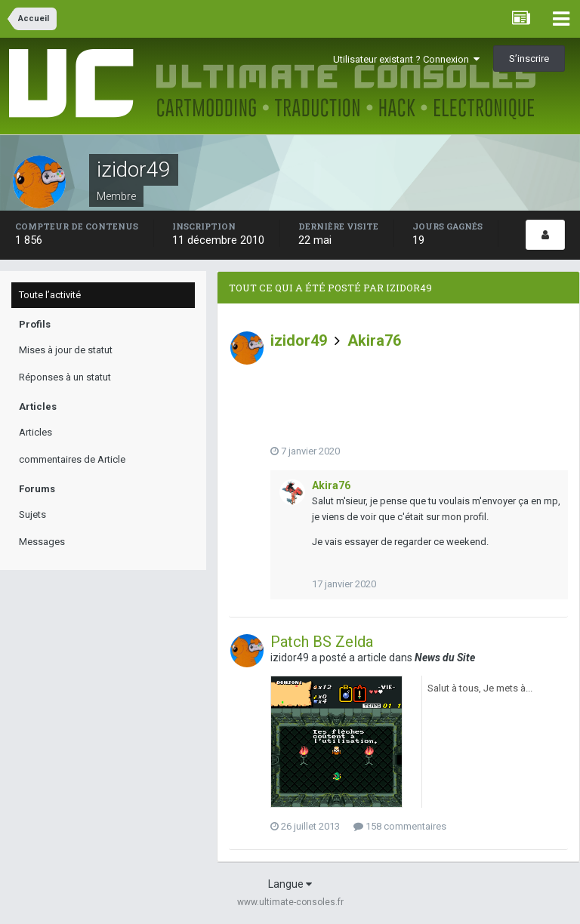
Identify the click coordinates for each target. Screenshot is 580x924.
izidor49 (299, 340)
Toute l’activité (50, 295)
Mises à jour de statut (66, 350)
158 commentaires (400, 826)
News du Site (445, 658)
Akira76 (374, 340)
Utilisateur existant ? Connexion (406, 59)
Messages (42, 542)
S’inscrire (529, 59)
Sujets (32, 514)
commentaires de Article (72, 459)
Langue (290, 884)
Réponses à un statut (65, 377)
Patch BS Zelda (322, 642)
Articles (35, 432)
